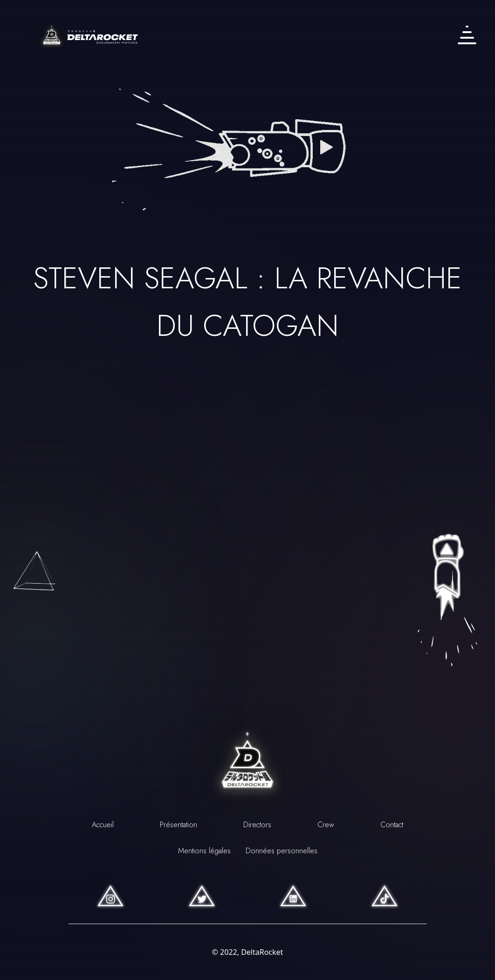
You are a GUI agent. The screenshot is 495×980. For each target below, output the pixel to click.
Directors (257, 825)
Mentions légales (204, 851)
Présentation (179, 825)
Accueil (103, 825)
